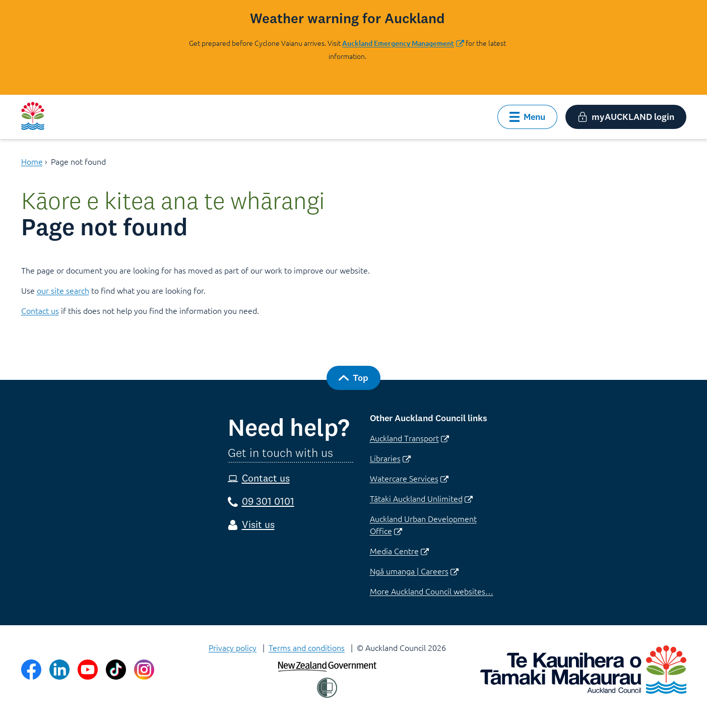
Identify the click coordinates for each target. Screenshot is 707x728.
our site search (63, 290)
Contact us (40, 310)
